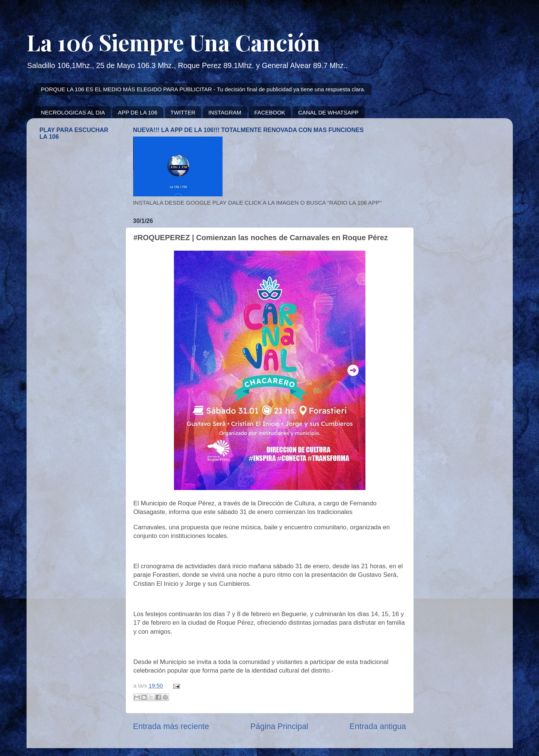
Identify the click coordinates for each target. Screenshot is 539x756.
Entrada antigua (378, 726)
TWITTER (183, 112)
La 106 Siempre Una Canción (173, 42)
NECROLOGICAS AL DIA (73, 112)
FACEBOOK (270, 112)
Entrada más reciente (171, 726)
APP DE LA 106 (138, 112)
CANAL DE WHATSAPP (328, 112)
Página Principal (279, 726)
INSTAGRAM (225, 112)
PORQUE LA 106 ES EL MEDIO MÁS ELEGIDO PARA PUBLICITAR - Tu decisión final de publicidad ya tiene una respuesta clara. (203, 89)
